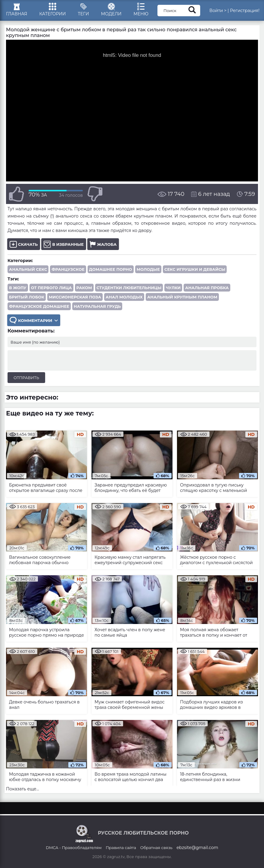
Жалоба (103, 244)
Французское (68, 269)
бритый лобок (27, 297)
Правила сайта (121, 848)
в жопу (18, 288)
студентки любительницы (129, 288)
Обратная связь (156, 848)
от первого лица (51, 288)
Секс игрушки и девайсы (195, 269)
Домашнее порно (111, 269)
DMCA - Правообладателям (74, 848)
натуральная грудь (97, 306)
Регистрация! (245, 11)
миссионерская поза (75, 297)
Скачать (24, 244)
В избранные (64, 244)
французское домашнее (39, 306)
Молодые (148, 269)
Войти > (218, 11)
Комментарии (34, 320)
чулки (173, 288)
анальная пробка (207, 288)
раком (84, 288)
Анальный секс (28, 269)
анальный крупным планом (182, 297)
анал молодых (124, 297)
